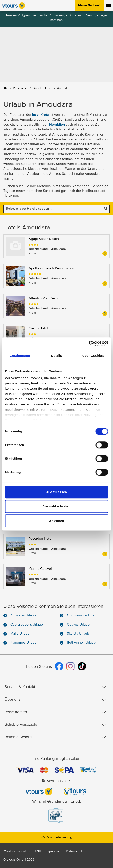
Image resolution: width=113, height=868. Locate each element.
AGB (38, 851)
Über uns (55, 700)
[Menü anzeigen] (108, 5)
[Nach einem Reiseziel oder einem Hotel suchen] (56, 209)
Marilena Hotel (40, 479)
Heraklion (57, 125)
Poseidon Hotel (40, 539)
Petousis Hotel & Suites (47, 509)
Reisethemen (55, 712)
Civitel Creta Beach (44, 359)
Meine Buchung (89, 5)
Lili (31, 449)
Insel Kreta (40, 115)
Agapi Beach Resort (44, 239)
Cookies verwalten (17, 851)
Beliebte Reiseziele (55, 725)
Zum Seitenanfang (56, 837)
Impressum (54, 851)
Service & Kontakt (55, 687)
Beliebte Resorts (55, 737)
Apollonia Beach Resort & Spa (52, 268)
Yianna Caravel (40, 569)
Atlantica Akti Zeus (43, 298)
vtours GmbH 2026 (21, 860)
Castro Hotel (38, 329)
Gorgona (35, 419)
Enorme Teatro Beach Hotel (50, 389)
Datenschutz (75, 851)
